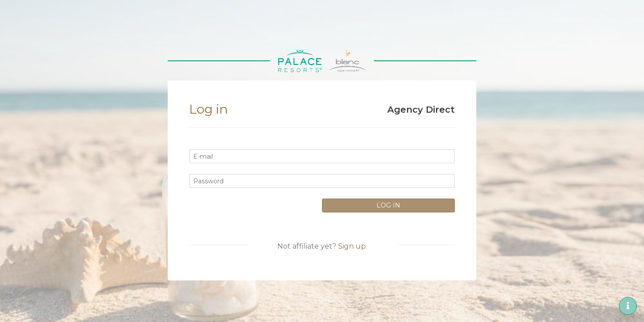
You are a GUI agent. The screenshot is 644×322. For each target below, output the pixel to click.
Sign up (352, 246)
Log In (388, 205)
